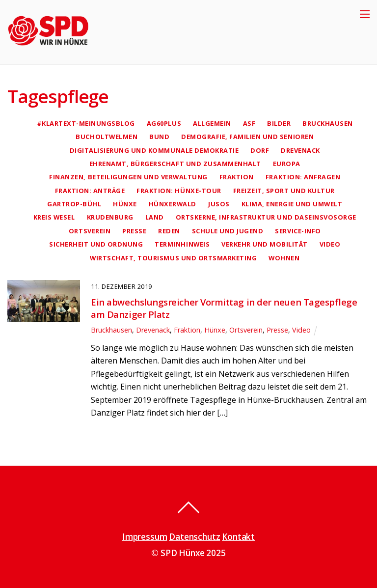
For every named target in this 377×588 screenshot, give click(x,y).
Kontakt (238, 537)
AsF (249, 123)
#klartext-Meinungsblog (86, 123)
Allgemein (212, 123)
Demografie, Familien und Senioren (247, 137)
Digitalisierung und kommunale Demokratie (154, 150)
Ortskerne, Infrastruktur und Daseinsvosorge (266, 217)
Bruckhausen (328, 123)
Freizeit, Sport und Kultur (284, 191)
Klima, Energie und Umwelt (292, 204)
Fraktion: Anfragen (303, 177)
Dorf (260, 150)
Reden (169, 231)
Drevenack (300, 150)
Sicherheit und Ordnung (96, 244)
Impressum (145, 537)
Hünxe (125, 204)
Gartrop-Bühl (74, 204)
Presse (134, 231)
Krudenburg (110, 217)
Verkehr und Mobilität (265, 244)
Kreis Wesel (54, 217)
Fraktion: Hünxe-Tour (179, 191)
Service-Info (298, 231)
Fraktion (237, 177)
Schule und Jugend (228, 231)
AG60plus (164, 123)
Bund (159, 137)
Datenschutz (194, 537)
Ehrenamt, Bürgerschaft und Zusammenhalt (175, 164)
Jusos (219, 204)
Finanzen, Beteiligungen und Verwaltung (128, 177)
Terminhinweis (182, 244)
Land (155, 217)
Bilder (279, 123)
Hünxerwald (173, 204)
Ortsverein (90, 231)
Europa (287, 164)
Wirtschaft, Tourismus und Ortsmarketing (173, 258)
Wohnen (284, 258)
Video (330, 244)
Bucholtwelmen (107, 137)
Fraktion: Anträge (90, 191)
